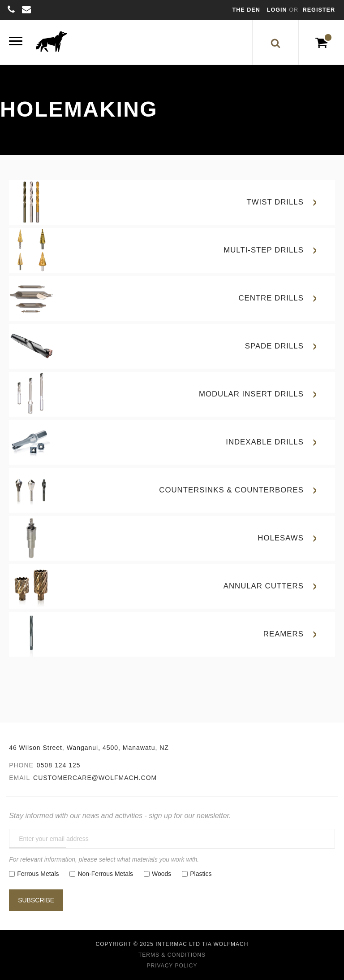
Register (319, 10)
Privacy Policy (172, 966)
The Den (246, 10)
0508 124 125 (59, 765)
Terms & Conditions (172, 955)
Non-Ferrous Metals (105, 874)
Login (278, 10)
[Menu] (16, 42)
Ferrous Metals (38, 874)
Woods (161, 874)
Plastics (201, 874)
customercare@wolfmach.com (95, 778)
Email (19, 778)
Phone (21, 765)
